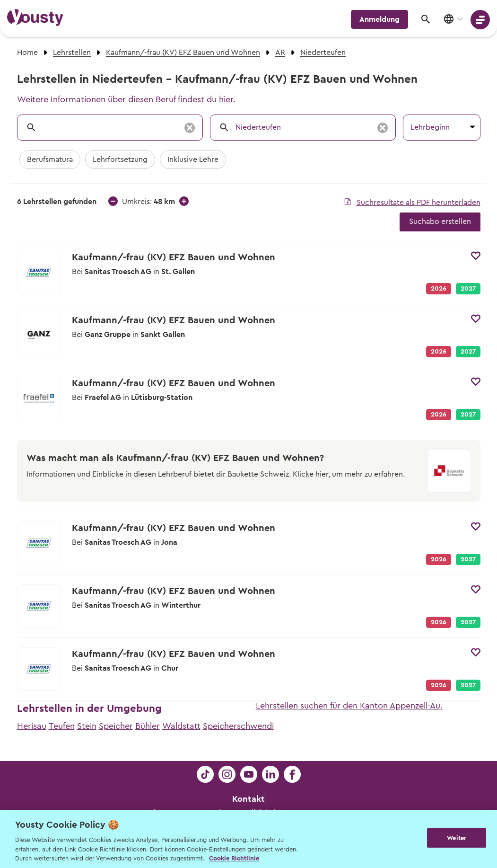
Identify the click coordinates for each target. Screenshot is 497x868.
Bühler (148, 726)
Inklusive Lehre (193, 159)
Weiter (457, 838)
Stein (87, 726)
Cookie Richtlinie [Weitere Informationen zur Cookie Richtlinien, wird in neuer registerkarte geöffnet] (234, 858)
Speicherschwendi (238, 726)
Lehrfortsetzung (120, 159)
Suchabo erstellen (440, 221)
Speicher (116, 726)
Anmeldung (379, 19)
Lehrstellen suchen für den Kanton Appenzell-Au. (349, 706)
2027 (468, 289)
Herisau (32, 726)
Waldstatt (181, 726)
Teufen (62, 726)
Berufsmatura (50, 159)
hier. (227, 99)
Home (27, 53)
